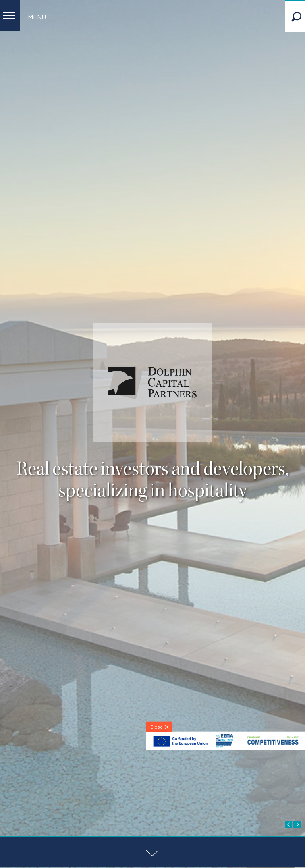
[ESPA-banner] (226, 748)
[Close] (159, 727)
